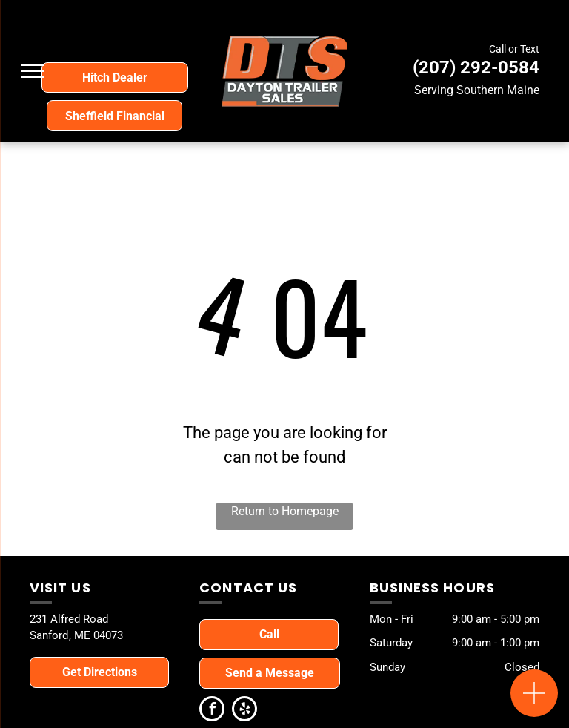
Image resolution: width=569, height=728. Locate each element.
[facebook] (212, 711)
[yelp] (244, 711)
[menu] (33, 71)
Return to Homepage (285, 511)
